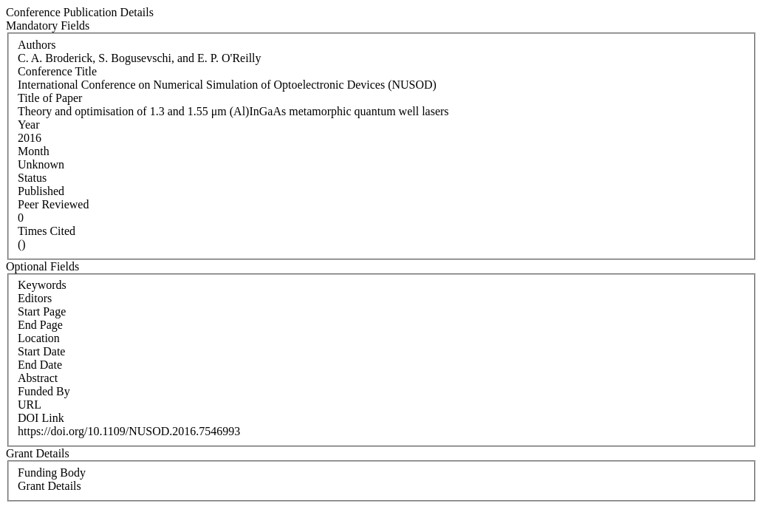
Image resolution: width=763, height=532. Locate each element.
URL (30, 405)
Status (32, 178)
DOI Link (41, 418)
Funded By (44, 391)
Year (28, 125)
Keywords (42, 285)
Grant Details (49, 486)
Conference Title (57, 71)
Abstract (38, 378)
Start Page (42, 311)
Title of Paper (50, 98)
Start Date (41, 351)
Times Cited (47, 231)
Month (34, 151)
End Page (40, 325)
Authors (37, 45)
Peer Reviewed (53, 204)
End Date (40, 365)
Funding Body (52, 473)
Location (39, 338)
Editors (35, 298)
